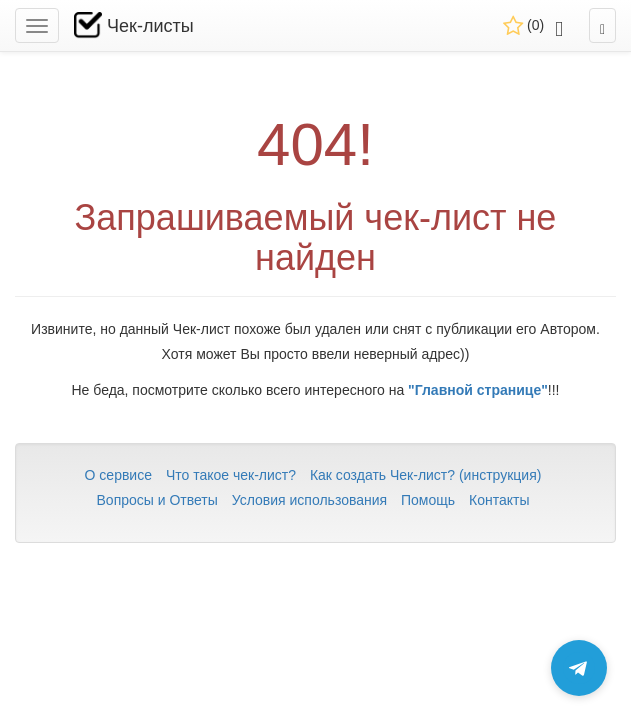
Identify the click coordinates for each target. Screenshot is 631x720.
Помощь (428, 500)
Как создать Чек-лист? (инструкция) (426, 475)
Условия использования (309, 500)
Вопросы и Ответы (157, 500)
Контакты (499, 500)
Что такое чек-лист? (231, 475)
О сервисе (118, 475)
